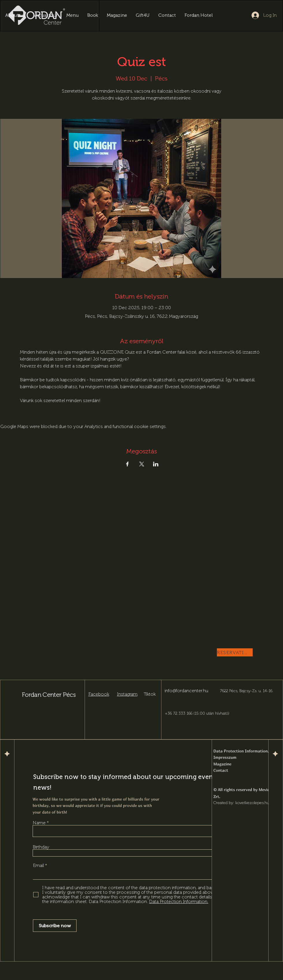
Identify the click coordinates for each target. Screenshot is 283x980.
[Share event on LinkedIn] (156, 464)
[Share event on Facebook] (127, 464)
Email (39, 866)
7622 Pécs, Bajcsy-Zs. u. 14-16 (246, 691)
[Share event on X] (142, 464)
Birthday (41, 847)
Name (39, 823)
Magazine (222, 764)
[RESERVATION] (235, 652)
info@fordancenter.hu (186, 691)
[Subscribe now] (55, 926)
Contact (221, 770)
